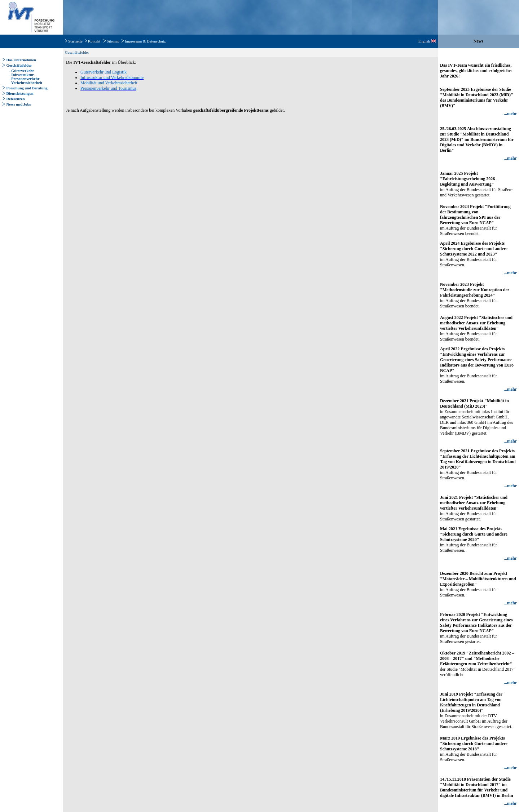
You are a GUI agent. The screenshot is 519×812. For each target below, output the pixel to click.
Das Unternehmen (21, 60)
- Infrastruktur (21, 75)
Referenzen (15, 99)
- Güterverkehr (21, 71)
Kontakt (94, 41)
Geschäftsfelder (19, 65)
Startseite (75, 41)
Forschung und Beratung (27, 88)
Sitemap (113, 41)
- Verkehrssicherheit (25, 83)
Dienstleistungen (20, 94)
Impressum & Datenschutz (145, 41)
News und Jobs (18, 104)
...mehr (510, 114)
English (427, 41)
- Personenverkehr (24, 79)
